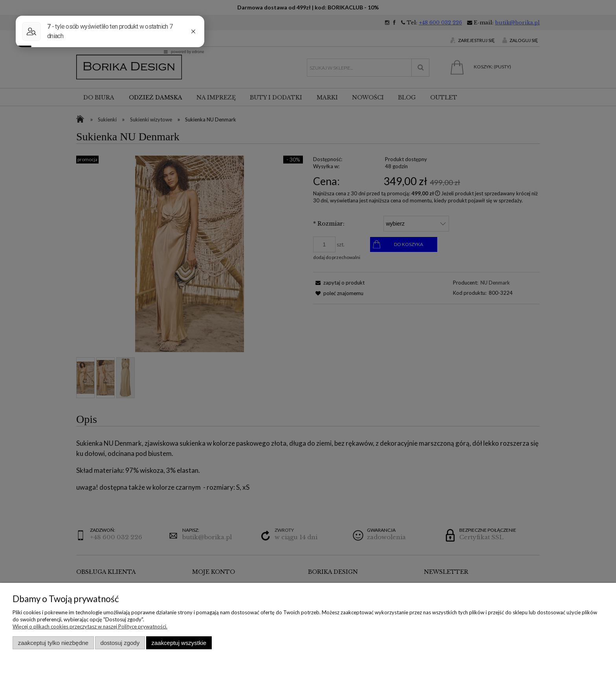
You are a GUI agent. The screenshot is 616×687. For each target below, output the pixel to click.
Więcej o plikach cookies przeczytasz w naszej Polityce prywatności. (90, 626)
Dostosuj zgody (120, 643)
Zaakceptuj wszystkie (179, 643)
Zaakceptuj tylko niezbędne (53, 643)
